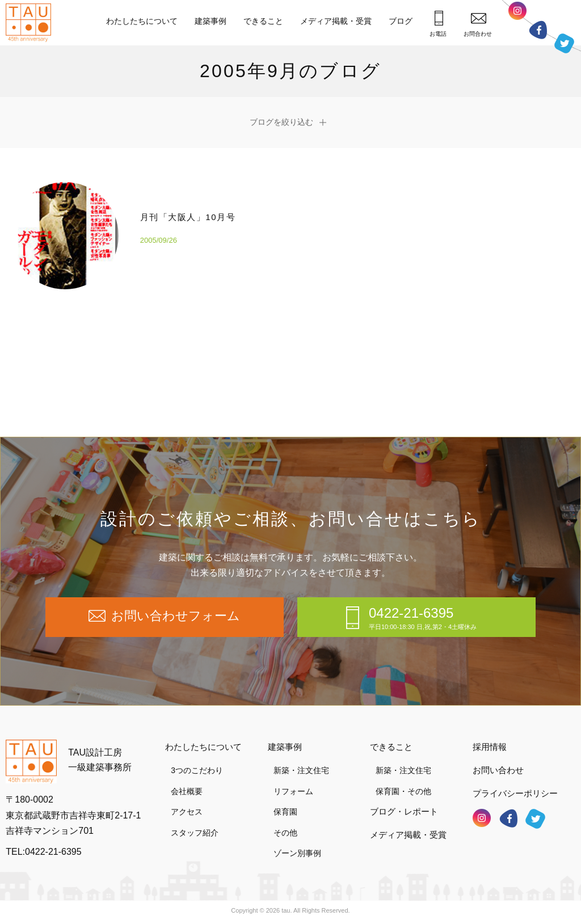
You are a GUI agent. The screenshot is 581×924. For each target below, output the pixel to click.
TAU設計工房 (31, 23)
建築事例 (210, 21)
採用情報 (490, 747)
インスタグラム (517, 14)
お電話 (438, 24)
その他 (285, 833)
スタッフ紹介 (195, 833)
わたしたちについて (142, 21)
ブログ (401, 21)
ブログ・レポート (404, 811)
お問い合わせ (498, 770)
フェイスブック (538, 30)
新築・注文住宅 (301, 770)
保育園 (285, 812)
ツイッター (564, 42)
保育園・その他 (403, 791)
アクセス (187, 812)
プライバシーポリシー (515, 793)
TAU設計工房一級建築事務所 (100, 760)
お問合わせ (478, 25)
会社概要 (187, 791)
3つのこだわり (197, 770)
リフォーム (293, 791)
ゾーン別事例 (297, 853)
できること (263, 21)
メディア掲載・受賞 (336, 21)
